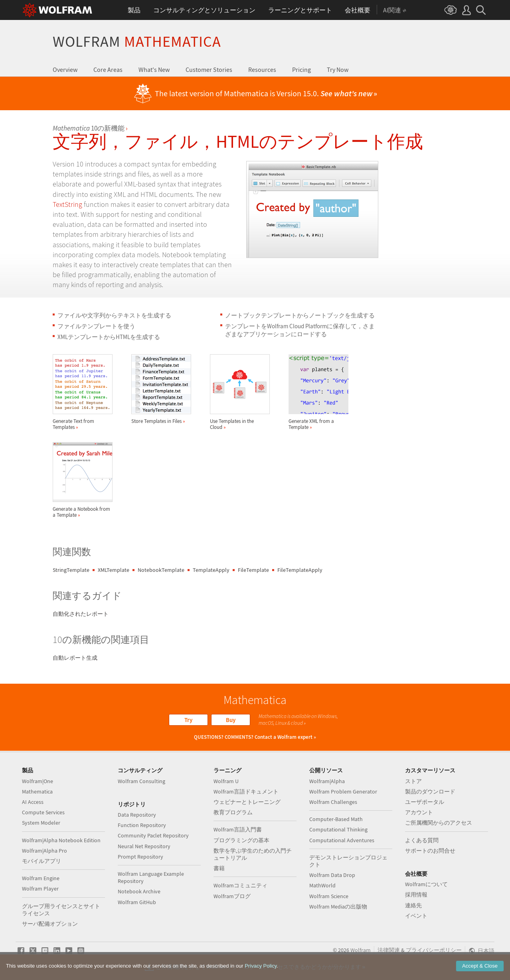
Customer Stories (209, 69)
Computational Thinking (338, 829)
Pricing (301, 69)
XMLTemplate (114, 570)
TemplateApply (211, 570)
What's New (154, 69)
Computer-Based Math (336, 819)
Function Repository (142, 825)
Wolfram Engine (41, 878)
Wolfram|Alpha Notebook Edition (61, 840)
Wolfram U (226, 781)
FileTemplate (253, 570)
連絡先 (413, 905)
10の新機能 (89, 128)
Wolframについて (426, 884)
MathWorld (322, 885)
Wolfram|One (38, 781)
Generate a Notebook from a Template (83, 480)
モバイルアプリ (42, 861)
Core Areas (108, 69)
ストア (413, 781)
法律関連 (389, 950)
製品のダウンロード (430, 792)
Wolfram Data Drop (332, 875)
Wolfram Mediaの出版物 (338, 907)
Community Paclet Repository (153, 835)
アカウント (419, 812)
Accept (480, 966)
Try (188, 720)
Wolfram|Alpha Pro (44, 851)
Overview (65, 69)
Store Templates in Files (161, 389)
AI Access (33, 802)
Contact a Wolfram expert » (285, 737)
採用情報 (416, 895)
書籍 (219, 868)
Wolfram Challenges (333, 802)
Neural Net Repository (144, 846)
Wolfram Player (40, 889)
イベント (416, 916)
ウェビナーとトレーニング (247, 802)
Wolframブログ (232, 896)
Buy (231, 720)
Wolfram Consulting (141, 781)
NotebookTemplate (161, 570)
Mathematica (37, 792)
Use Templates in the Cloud (240, 392)
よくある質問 (422, 840)
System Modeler (41, 823)
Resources (262, 69)
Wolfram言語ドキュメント (246, 792)
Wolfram (137, 41)
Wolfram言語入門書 (238, 829)
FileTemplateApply (300, 570)
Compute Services (43, 812)
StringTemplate (71, 570)
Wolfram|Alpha (327, 781)
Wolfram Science (329, 896)
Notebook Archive (139, 891)
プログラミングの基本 (241, 840)
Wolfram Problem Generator (343, 792)
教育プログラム (233, 812)
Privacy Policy (261, 966)
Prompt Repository (140, 857)
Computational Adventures (342, 840)
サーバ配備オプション (50, 924)
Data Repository (137, 815)
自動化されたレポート (81, 614)
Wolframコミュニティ (240, 885)
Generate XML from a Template (318, 392)
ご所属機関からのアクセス (439, 823)
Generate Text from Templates (83, 392)
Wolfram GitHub (137, 902)
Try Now (338, 69)
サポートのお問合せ (430, 851)
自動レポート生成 (75, 658)
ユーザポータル (425, 802)
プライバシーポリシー (434, 950)
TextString (67, 204)
